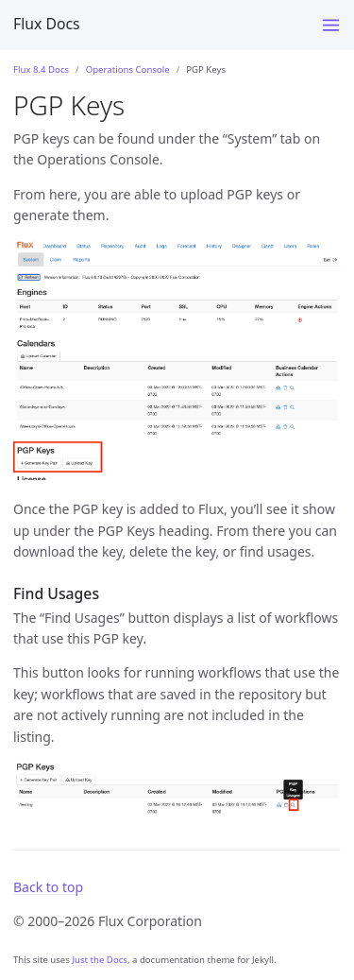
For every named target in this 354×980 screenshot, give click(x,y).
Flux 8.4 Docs (41, 69)
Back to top (48, 887)
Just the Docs (100, 960)
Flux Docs (47, 24)
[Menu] (331, 25)
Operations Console (128, 69)
